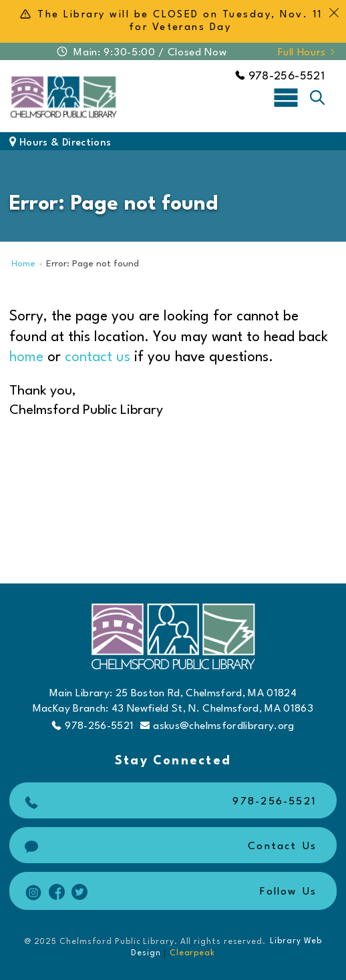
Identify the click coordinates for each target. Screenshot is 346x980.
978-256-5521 (280, 76)
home (26, 357)
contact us (98, 357)
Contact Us (169, 847)
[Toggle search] (317, 97)
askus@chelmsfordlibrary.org (217, 726)
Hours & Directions (60, 143)
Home (23, 264)
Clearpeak (192, 953)
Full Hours (307, 53)
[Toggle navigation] (286, 97)
